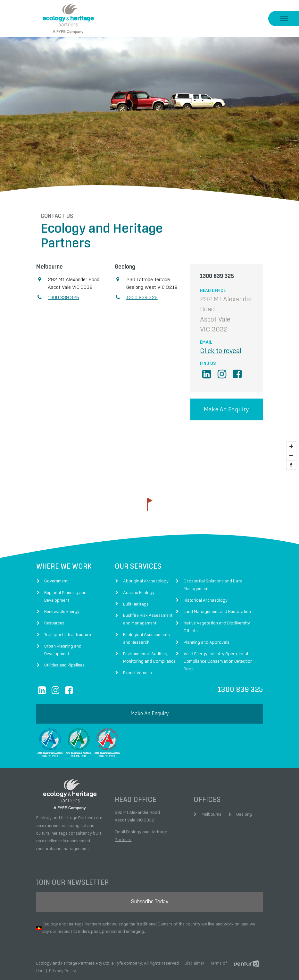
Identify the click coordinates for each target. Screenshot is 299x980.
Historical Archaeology (206, 596)
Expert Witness (137, 668)
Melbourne (212, 810)
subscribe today (150, 897)
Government (56, 576)
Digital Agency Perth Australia (248, 959)
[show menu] (284, 19)
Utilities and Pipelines (64, 661)
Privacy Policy (62, 966)
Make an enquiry (226, 405)
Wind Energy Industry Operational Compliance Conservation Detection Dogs (218, 657)
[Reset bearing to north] (291, 460)
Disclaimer (195, 959)
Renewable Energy (62, 607)
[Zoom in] (291, 442)
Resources (54, 619)
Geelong (244, 810)
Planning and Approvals (207, 638)
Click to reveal (221, 346)
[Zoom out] (291, 451)
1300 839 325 (63, 293)
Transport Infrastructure (68, 630)
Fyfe (119, 959)
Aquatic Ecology (139, 588)
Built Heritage (136, 599)
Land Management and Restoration (217, 607)
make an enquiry (149, 709)
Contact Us (53, 211)
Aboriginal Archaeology (146, 576)
